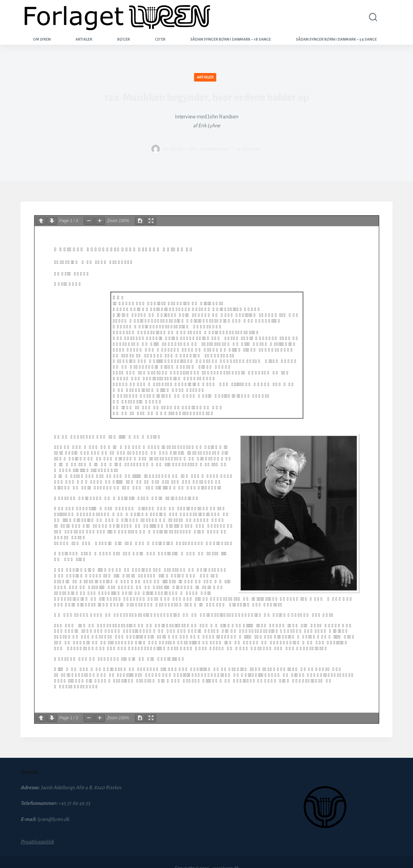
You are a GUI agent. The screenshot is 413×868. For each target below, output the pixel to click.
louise (176, 149)
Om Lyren (42, 39)
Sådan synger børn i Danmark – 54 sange (336, 39)
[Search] (371, 17)
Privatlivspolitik (37, 842)
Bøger (123, 39)
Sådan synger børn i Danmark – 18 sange (231, 39)
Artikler (84, 39)
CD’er (160, 39)
